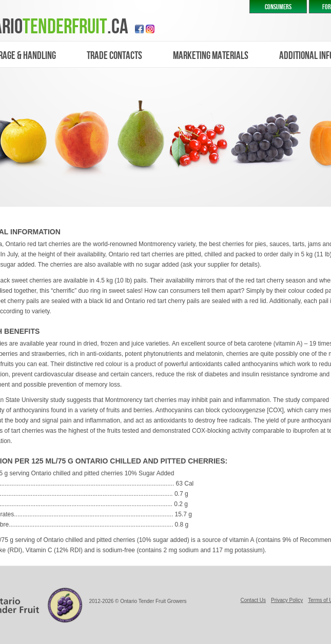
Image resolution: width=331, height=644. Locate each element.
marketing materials (211, 56)
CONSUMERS (278, 7)
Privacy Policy (287, 600)
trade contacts (114, 56)
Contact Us (253, 600)
